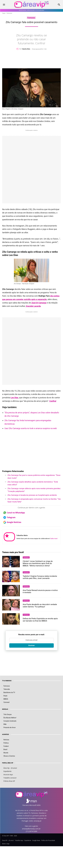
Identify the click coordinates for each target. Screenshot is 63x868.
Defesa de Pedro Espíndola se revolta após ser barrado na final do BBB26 (40, 620)
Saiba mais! (54, 539)
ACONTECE (5, 734)
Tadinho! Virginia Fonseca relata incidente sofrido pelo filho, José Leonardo (40, 577)
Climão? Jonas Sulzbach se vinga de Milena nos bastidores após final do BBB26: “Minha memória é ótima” (38, 563)
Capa (4, 13)
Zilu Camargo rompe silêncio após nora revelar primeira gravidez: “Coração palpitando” (34, 490)
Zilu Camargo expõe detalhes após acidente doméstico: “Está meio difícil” (33, 483)
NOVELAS (5, 709)
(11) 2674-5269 (31, 831)
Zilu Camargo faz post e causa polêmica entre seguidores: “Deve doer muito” (34, 477)
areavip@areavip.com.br (31, 829)
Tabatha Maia (26, 49)
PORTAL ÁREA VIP (8, 763)
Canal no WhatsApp (14, 513)
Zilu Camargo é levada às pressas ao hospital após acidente (32, 495)
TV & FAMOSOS (7, 681)
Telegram (9, 517)
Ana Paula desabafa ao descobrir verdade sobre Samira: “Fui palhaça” (40, 605)
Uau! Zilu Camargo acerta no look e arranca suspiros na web (31, 428)
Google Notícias (12, 522)
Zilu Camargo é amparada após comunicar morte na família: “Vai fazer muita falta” (34, 500)
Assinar (31, 645)
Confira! (53, 401)
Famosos (9, 13)
